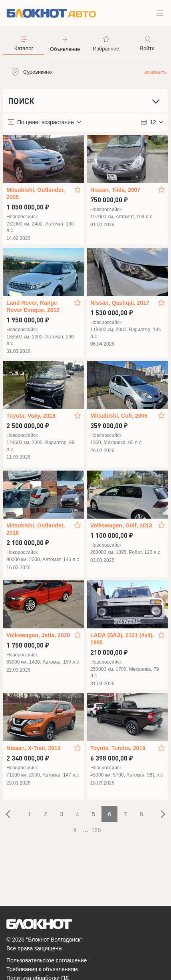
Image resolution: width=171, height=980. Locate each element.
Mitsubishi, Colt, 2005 (119, 416)
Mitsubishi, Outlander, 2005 (36, 193)
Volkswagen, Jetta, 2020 (38, 635)
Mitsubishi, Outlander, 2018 (36, 529)
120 (96, 830)
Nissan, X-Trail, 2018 (33, 748)
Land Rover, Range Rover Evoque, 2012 (33, 306)
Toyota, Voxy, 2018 (31, 416)
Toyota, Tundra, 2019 (118, 748)
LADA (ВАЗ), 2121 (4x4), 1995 (122, 639)
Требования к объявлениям (42, 969)
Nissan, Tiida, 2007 (115, 190)
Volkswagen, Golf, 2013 (121, 525)
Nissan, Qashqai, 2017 (120, 303)
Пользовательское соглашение (47, 960)
